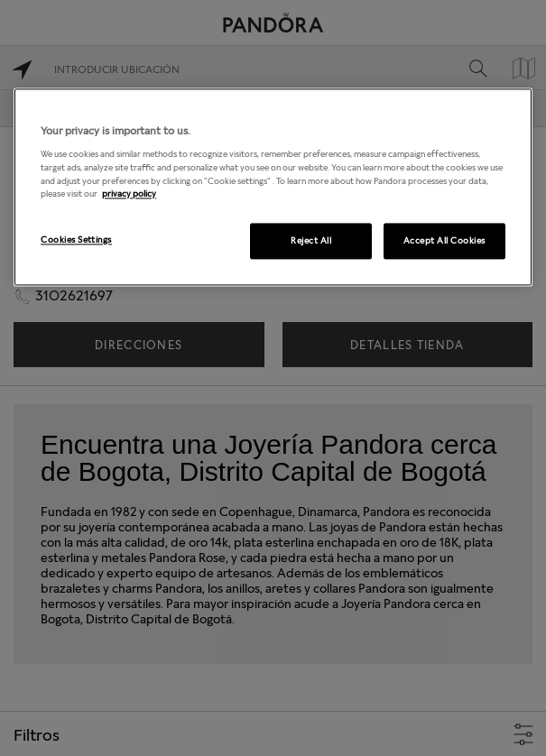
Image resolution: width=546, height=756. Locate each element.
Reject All (311, 240)
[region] (273, 187)
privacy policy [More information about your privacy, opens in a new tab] (129, 194)
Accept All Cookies (444, 240)
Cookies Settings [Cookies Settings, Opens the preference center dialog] (76, 239)
